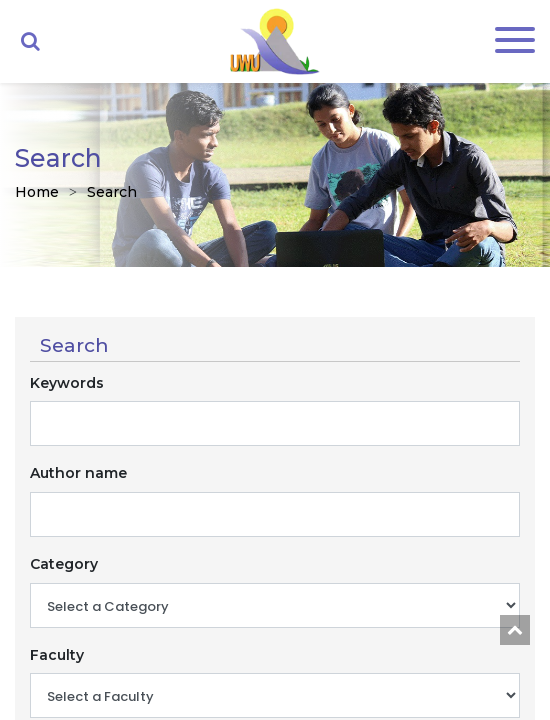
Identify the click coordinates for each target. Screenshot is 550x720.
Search (112, 192)
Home (37, 192)
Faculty (57, 655)
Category (64, 564)
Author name (78, 473)
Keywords (67, 383)
